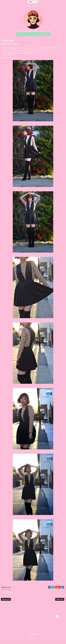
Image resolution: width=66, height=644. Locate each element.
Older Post (60, 599)
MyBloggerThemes (32, 636)
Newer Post (6, 599)
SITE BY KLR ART (33, 634)
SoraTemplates (12, 636)
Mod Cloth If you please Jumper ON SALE (20, 53)
